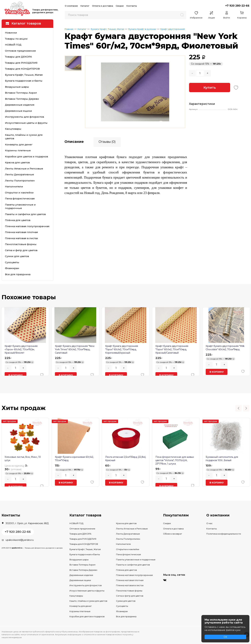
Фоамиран (12, 268)
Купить (210, 88)
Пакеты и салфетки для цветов (25, 214)
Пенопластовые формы (21, 244)
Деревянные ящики (18, 111)
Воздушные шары (17, 87)
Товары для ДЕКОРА (18, 57)
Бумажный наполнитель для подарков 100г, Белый (222, 459)
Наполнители (14, 186)
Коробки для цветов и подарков (26, 157)
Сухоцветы (12, 262)
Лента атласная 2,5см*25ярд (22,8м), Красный (126, 459)
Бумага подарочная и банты (24, 81)
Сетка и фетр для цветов (21, 250)
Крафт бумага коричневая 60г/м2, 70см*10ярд (74, 459)
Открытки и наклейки (19, 193)
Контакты (132, 6)
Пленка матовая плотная (21, 232)
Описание (74, 141)
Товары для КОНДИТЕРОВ (22, 69)
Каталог (85, 6)
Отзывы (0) (107, 141)
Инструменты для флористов (24, 117)
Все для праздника (18, 274)
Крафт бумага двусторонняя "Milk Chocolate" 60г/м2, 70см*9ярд (225, 348)
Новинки (11, 33)
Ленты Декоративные (19, 174)
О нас (209, 523)
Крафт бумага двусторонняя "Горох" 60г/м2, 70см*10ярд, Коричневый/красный (122, 349)
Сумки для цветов (17, 256)
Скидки (120, 6)
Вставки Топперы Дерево (22, 99)
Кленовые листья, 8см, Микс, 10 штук (23, 459)
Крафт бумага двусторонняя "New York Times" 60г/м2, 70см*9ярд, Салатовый (75, 349)
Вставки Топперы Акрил (21, 93)
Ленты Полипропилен (20, 181)
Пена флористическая (20, 199)
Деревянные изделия (20, 105)
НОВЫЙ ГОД (13, 45)
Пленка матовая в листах (21, 238)
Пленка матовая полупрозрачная (27, 226)
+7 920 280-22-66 (237, 6)
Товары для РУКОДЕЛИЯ (21, 63)
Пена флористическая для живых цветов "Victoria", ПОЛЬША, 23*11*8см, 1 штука (175, 460)
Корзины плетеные (18, 150)
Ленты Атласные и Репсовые (24, 169)
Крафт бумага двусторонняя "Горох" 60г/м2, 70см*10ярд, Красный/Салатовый (172, 349)
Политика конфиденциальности (224, 534)
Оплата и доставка (103, 6)
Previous (239, 408)
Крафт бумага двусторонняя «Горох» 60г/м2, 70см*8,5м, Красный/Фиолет (21, 349)
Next (246, 408)
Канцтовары (13, 129)
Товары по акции (16, 39)
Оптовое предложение (20, 51)
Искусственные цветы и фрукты (26, 123)
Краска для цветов (17, 162)
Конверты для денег (19, 144)
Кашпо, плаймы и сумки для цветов (24, 137)
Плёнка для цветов (18, 220)
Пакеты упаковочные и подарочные (20, 206)
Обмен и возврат (173, 534)
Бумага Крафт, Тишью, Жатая (24, 75)
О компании (71, 6)
